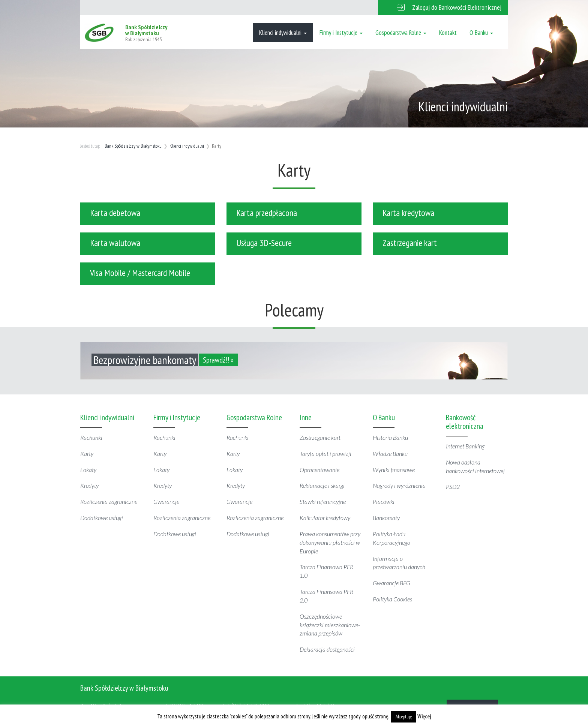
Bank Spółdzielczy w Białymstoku (133, 146)
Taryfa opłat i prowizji (325, 453)
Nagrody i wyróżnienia (399, 485)
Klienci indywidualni (283, 33)
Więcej (424, 716)
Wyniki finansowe (394, 470)
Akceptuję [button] (404, 717)
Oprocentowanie (319, 470)
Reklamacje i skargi (322, 485)
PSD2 (453, 486)
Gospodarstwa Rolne (401, 33)
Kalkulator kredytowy (325, 518)
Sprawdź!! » (218, 360)
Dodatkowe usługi (102, 518)
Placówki (384, 501)
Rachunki (91, 437)
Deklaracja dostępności (327, 649)
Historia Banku (390, 437)
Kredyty (89, 485)
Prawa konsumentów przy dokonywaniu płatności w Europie (330, 542)
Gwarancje (166, 501)
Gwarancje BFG (391, 583)
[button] (443, 7)
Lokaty (88, 470)
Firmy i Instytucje (341, 33)
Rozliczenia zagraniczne (109, 501)
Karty (87, 453)
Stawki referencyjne (323, 501)
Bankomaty (386, 518)
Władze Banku (390, 453)
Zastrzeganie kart (320, 437)
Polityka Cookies (392, 599)
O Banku (481, 33)
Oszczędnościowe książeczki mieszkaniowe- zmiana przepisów (330, 625)
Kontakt (448, 33)
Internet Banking (465, 446)
